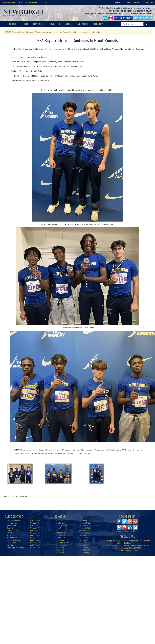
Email (128, 3)
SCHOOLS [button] (25, 24)
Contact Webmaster (114, 546)
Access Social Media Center (127, 531)
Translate (117, 3)
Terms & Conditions (130, 546)
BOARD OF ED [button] (55, 24)
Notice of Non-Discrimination (127, 543)
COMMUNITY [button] (99, 24)
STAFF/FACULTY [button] (83, 24)
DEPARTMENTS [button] (39, 24)
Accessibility (148, 3)
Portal (136, 3)
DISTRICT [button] (13, 24)
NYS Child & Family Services (127, 551)
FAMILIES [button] (69, 24)
